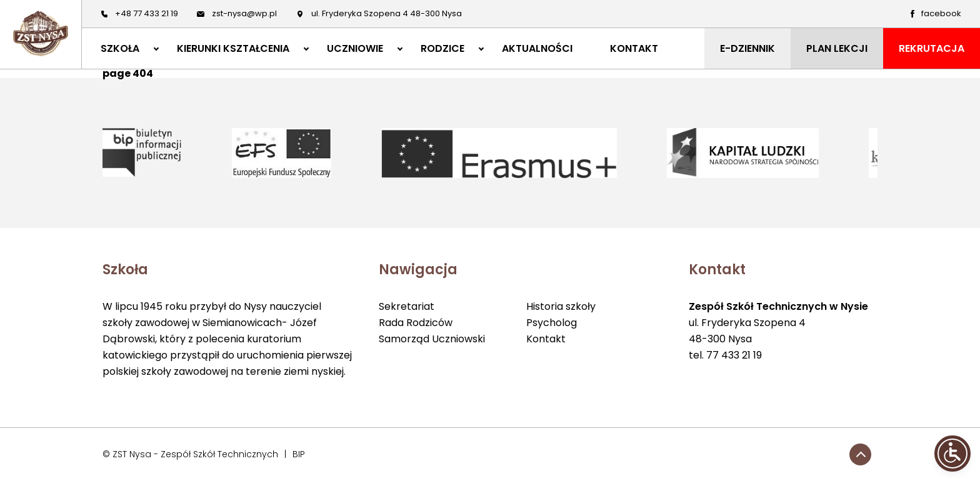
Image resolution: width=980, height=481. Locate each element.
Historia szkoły (561, 306)
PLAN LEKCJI (837, 48)
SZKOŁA (120, 49)
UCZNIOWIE (355, 49)
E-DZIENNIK (747, 48)
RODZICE (442, 49)
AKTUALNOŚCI (537, 49)
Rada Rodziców (416, 323)
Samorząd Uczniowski (432, 339)
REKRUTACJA (932, 48)
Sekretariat (407, 306)
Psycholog (552, 323)
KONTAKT (634, 49)
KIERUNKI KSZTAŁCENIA (233, 49)
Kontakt (546, 339)
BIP (299, 454)
